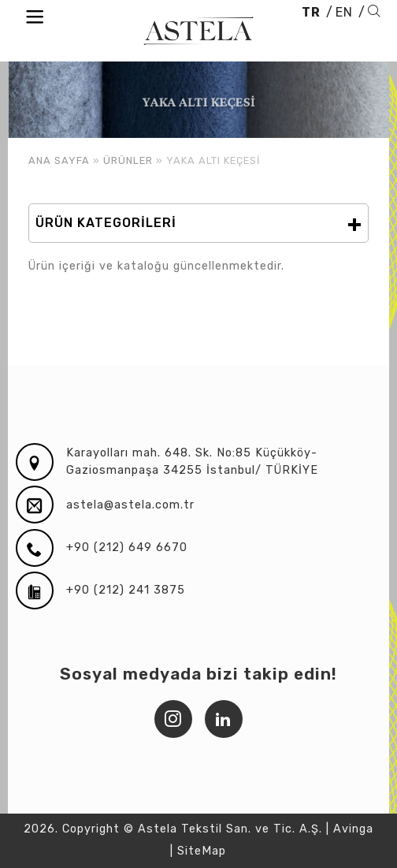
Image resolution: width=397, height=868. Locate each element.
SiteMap (202, 851)
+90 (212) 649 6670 (127, 548)
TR (311, 12)
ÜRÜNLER (128, 160)
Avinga (353, 829)
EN (344, 12)
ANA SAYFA (59, 160)
